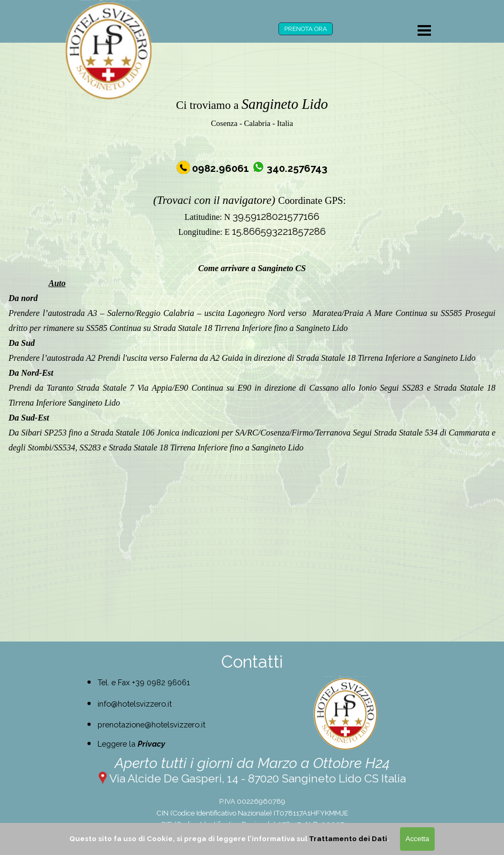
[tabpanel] (252, 166)
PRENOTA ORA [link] (306, 29)
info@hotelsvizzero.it (135, 704)
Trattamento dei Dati (348, 838)
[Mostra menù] (425, 30)
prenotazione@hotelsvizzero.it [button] (151, 725)
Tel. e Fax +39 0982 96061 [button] (144, 682)
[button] (222, 168)
